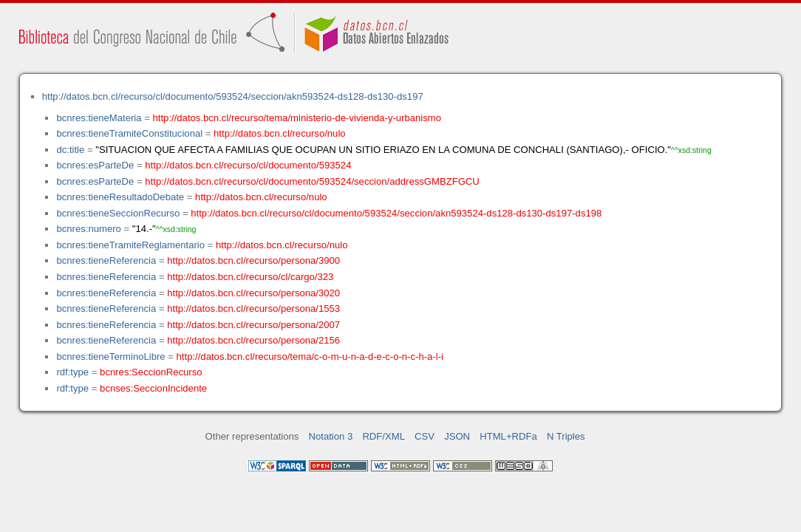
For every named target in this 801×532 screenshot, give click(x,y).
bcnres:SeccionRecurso (151, 372)
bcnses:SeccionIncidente (153, 388)
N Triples (566, 436)
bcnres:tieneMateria (99, 118)
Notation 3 (331, 436)
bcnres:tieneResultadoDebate (120, 197)
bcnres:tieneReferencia (106, 260)
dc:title (70, 150)
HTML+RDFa (508, 436)
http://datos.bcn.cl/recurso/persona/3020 (253, 293)
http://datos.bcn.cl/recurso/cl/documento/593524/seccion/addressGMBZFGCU (312, 181)
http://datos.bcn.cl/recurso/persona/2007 (253, 325)
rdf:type (72, 372)
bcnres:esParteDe (95, 165)
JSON (457, 436)
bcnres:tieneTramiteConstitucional (129, 133)
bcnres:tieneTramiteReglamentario (130, 245)
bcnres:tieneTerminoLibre (110, 357)
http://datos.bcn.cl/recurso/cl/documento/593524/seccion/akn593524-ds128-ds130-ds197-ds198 (396, 213)
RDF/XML (384, 436)
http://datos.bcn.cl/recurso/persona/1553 (253, 308)
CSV (425, 436)
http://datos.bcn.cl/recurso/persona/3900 (253, 260)
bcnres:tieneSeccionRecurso (118, 213)
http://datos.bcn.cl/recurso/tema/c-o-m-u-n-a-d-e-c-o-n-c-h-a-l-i (310, 357)
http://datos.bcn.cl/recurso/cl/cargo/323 (250, 277)
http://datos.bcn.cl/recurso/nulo (280, 133)
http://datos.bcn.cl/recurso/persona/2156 (253, 340)
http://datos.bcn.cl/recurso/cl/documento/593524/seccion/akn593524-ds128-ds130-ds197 (233, 96)
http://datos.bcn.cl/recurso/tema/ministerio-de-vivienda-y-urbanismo (297, 118)
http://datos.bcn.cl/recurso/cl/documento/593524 (248, 165)
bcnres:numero (88, 229)
